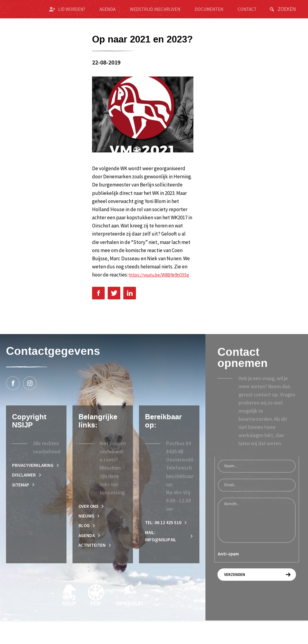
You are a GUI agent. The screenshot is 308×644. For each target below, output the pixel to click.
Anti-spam (228, 574)
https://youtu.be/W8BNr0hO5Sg (127, 293)
